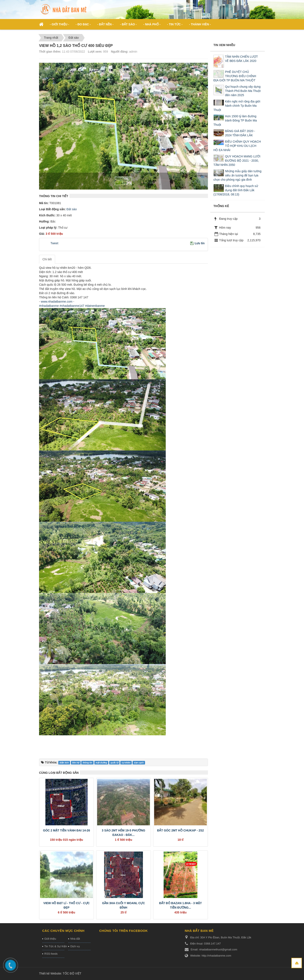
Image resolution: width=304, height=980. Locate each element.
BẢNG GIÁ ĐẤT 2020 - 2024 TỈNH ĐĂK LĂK (240, 133)
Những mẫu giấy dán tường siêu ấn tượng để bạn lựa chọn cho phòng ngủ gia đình (237, 175)
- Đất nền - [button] (105, 24)
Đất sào (71, 209)
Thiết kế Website (50, 973)
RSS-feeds (51, 954)
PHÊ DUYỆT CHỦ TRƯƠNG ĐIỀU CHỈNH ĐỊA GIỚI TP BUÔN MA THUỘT (235, 76)
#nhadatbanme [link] (49, 306)
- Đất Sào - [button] (128, 24)
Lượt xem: (95, 52)
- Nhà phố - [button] (152, 24)
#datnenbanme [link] (95, 306)
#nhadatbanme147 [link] (72, 306)
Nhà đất (75, 939)
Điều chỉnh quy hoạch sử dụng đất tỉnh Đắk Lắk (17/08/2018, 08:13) (236, 190)
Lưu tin (200, 243)
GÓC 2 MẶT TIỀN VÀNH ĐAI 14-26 (66, 830)
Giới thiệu (50, 939)
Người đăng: (120, 52)
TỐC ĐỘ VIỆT (72, 973)
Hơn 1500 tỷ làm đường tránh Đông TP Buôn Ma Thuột (235, 120)
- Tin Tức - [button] (175, 24)
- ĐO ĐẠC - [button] (83, 24)
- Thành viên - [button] (200, 24)
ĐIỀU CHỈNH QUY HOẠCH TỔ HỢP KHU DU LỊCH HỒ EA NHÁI (237, 146)
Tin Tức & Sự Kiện (54, 946)
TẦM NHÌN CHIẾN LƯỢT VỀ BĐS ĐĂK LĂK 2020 (241, 59)
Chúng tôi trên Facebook (123, 931)
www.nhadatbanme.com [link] (57, 302)
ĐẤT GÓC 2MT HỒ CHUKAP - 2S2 (180, 830)
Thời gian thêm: (50, 52)
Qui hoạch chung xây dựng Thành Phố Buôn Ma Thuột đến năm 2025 (243, 91)
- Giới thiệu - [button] (59, 24)
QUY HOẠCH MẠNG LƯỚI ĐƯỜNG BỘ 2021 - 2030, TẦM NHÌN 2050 (237, 161)
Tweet (54, 243)
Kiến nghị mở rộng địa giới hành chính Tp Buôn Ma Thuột (237, 106)
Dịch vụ (75, 946)
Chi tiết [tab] (47, 259)
